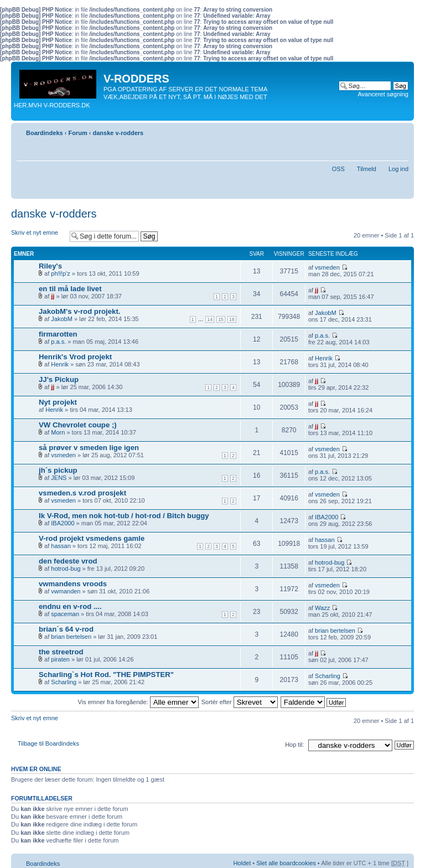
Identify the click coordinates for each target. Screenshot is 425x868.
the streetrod (61, 652)
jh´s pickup (58, 470)
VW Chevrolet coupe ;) (78, 425)
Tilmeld (367, 169)
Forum (77, 133)
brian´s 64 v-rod (66, 629)
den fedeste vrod (68, 561)
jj (53, 296)
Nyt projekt (58, 402)
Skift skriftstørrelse (400, 131)
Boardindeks (45, 133)
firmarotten (58, 334)
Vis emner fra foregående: (138, 702)
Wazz (322, 608)
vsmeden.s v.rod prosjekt (82, 493)
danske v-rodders (118, 133)
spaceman (65, 614)
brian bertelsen (71, 637)
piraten (60, 659)
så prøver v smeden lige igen (89, 448)
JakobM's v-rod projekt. (80, 311)
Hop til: (294, 745)
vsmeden (327, 267)
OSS (338, 169)
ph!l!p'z (61, 273)
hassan (61, 546)
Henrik (60, 364)
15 (221, 319)
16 (232, 319)
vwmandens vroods (73, 584)
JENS (59, 478)
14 (210, 319)
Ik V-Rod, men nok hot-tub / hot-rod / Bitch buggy (124, 516)
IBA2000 (63, 523)
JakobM (62, 319)
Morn (58, 432)
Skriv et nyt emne (38, 236)
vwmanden (66, 591)
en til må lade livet (70, 289)
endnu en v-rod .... (70, 606)
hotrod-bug (66, 569)
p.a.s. (58, 342)
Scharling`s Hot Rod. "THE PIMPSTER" (106, 675)
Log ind (398, 169)
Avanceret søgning (383, 94)
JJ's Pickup (59, 379)
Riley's (50, 266)
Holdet (242, 863)
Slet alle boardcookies (286, 863)
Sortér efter (240, 702)
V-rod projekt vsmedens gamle (92, 538)
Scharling (64, 682)
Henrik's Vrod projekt (75, 357)
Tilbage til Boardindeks (48, 743)
